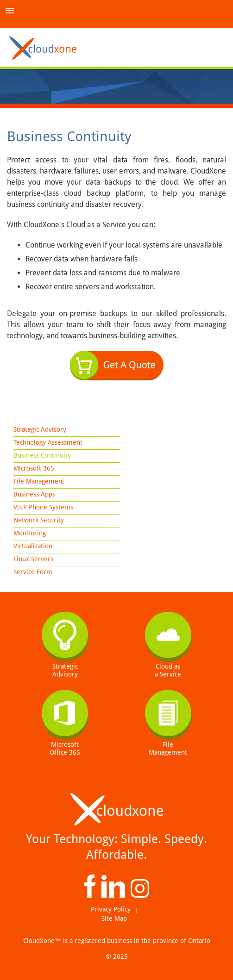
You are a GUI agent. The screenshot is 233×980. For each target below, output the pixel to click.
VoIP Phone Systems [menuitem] (43, 507)
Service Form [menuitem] (33, 572)
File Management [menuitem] (39, 481)
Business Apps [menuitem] (34, 494)
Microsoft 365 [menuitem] (34, 468)
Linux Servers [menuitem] (33, 559)
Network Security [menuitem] (39, 520)
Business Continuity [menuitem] (42, 455)
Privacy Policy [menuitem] (111, 909)
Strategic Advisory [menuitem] (40, 429)
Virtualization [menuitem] (33, 546)
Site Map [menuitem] (114, 918)
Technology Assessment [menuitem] (48, 442)
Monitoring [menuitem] (30, 533)
